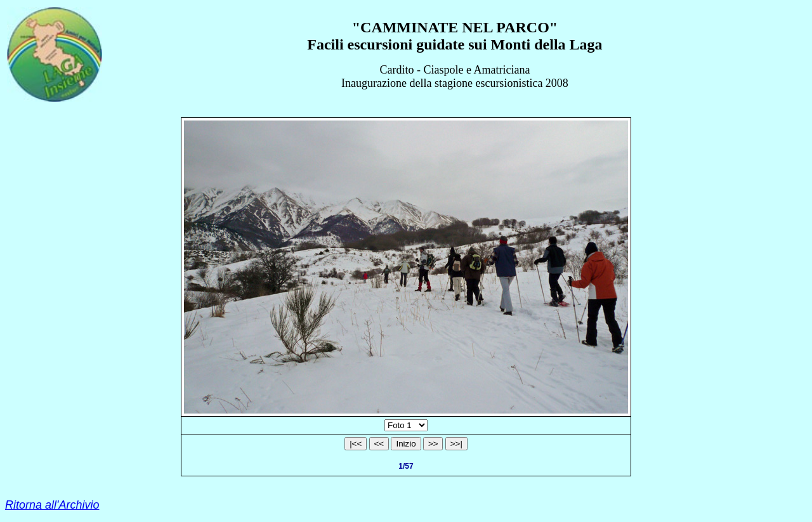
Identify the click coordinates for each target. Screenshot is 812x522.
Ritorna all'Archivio (52, 505)
